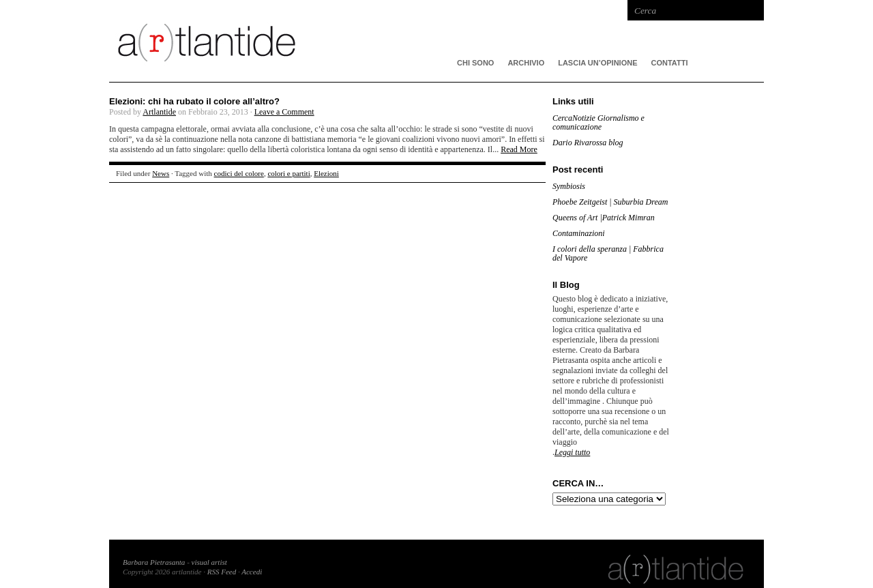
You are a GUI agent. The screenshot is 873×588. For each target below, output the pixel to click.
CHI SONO (475, 63)
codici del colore (239, 173)
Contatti (670, 63)
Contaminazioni (579, 233)
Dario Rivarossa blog (588, 143)
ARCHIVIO (526, 63)
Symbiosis (569, 186)
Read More (519, 149)
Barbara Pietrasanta (154, 562)
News (161, 173)
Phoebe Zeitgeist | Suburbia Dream (610, 202)
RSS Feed (222, 572)
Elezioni (326, 173)
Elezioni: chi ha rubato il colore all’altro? (194, 101)
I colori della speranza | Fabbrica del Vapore (608, 253)
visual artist (209, 562)
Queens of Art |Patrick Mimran (604, 218)
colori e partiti (288, 173)
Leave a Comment (284, 112)
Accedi (252, 572)
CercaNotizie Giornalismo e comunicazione (598, 122)
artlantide (314, 41)
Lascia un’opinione (597, 63)
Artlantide (159, 112)
